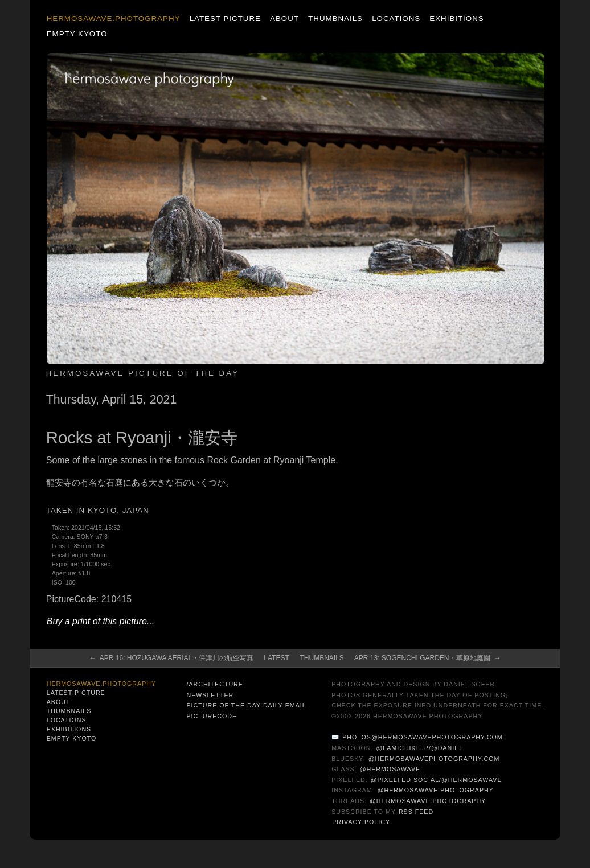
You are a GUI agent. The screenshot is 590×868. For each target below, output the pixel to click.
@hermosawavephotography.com (434, 759)
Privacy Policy (361, 822)
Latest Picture (225, 18)
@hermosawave (390, 769)
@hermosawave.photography (436, 790)
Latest (276, 658)
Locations (396, 18)
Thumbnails (335, 18)
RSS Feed (416, 812)
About (284, 18)
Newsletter (210, 695)
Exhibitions (456, 18)
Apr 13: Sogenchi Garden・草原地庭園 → (427, 658)
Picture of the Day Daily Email (246, 705)
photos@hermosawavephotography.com (422, 737)
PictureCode (212, 716)
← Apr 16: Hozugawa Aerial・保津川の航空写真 (172, 658)
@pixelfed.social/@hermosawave (437, 780)
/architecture (214, 684)
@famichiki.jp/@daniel (420, 748)
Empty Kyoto (77, 34)
